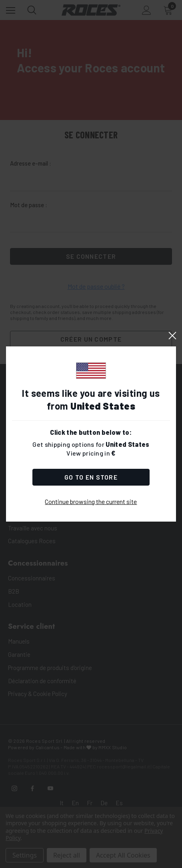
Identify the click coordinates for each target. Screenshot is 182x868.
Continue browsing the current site (91, 501)
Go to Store (91, 477)
